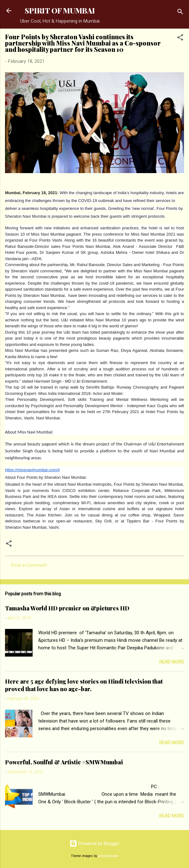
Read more (172, 662)
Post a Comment (29, 565)
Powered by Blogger (94, 843)
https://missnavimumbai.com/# (32, 470)
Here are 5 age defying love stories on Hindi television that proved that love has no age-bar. (84, 685)
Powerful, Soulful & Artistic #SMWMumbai (64, 762)
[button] (180, 38)
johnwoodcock (108, 856)
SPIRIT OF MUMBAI (60, 11)
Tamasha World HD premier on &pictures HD (67, 608)
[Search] (180, 13)
